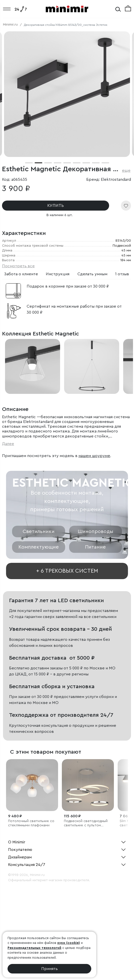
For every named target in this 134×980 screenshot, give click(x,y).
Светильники (39, 531)
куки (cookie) (69, 943)
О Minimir (17, 842)
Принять (50, 969)
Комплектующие (39, 547)
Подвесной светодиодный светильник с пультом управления (86, 823)
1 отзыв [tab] (122, 274)
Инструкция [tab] (58, 274)
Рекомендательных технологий (34, 948)
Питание (95, 547)
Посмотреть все (18, 266)
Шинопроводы (95, 531)
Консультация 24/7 (27, 865)
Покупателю (20, 850)
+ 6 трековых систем (67, 571)
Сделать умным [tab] (92, 274)
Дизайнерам (20, 857)
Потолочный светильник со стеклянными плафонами (31, 823)
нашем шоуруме (94, 456)
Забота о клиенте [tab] (21, 274)
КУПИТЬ (55, 206)
